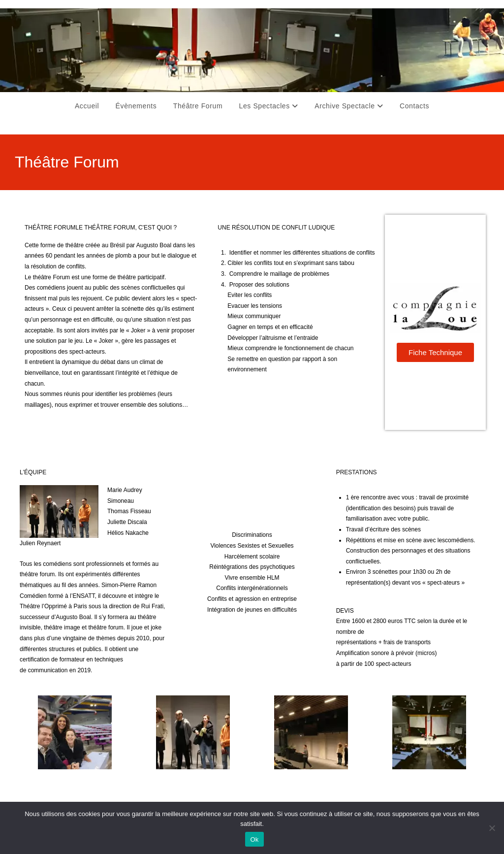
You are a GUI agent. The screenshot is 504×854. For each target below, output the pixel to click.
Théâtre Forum (198, 106)
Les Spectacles (269, 106)
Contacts (414, 106)
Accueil (87, 106)
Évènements (136, 106)
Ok (254, 839)
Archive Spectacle (349, 106)
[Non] (492, 828)
